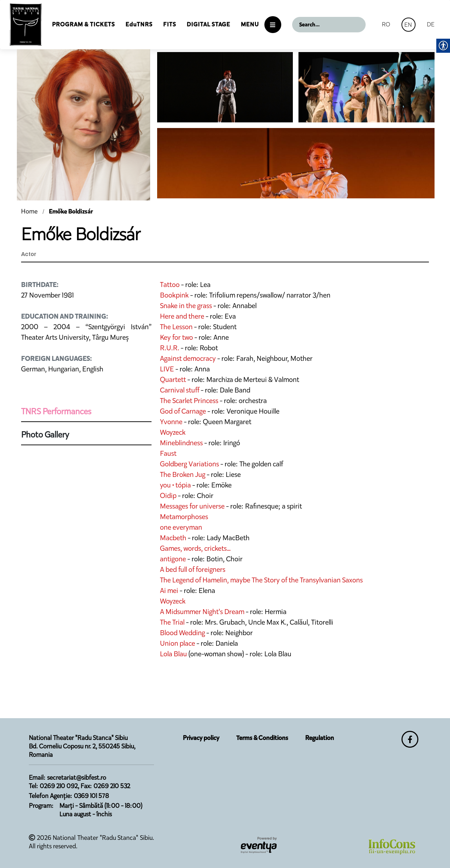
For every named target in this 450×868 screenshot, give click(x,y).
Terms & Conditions (262, 738)
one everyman (181, 527)
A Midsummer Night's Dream (202, 612)
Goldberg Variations (189, 464)
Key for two (176, 337)
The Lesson (176, 327)
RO (386, 24)
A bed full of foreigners (193, 569)
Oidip (168, 496)
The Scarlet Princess (189, 401)
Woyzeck (173, 432)
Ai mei (169, 591)
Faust (168, 453)
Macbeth (173, 538)
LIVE (168, 369)
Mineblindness (181, 443)
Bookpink (174, 295)
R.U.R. (170, 348)
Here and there (182, 316)
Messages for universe (192, 506)
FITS (170, 24)
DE (431, 24)
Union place (178, 643)
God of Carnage (183, 411)
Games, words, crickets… (195, 548)
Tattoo (170, 285)
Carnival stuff (180, 390)
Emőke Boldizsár (71, 211)
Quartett (173, 379)
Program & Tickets (83, 24)
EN (408, 25)
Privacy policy (201, 738)
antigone (173, 559)
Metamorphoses (184, 517)
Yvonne (171, 422)
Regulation (320, 738)
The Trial (172, 622)
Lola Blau (173, 654)
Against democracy (188, 358)
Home (30, 211)
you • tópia (175, 485)
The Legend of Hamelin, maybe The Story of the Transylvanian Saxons (261, 580)
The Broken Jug (183, 474)
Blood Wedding (182, 633)
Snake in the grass (186, 306)
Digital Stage (208, 24)
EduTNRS (139, 24)
